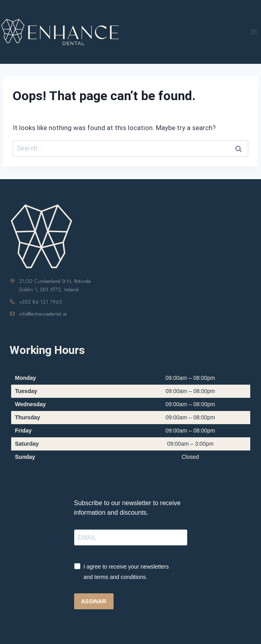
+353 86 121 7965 (41, 302)
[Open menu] (254, 32)
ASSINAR (94, 601)
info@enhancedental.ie (43, 314)
